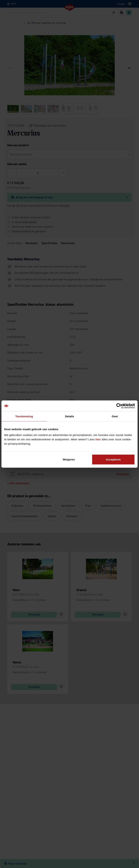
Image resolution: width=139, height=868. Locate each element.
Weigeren (69, 459)
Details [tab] (69, 416)
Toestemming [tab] (24, 416)
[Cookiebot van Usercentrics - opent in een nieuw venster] (119, 406)
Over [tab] (115, 416)
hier (98, 439)
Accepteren (113, 459)
